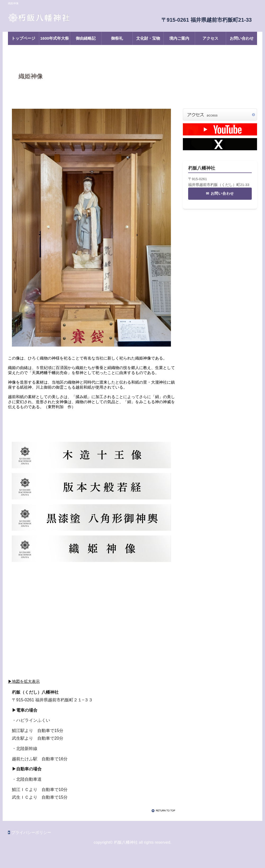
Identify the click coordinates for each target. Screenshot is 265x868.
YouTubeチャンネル (220, 129)
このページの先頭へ (164, 811)
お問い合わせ (222, 194)
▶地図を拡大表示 (24, 681)
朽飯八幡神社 (61, 18)
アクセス (220, 115)
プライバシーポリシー (31, 832)
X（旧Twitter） (220, 144)
